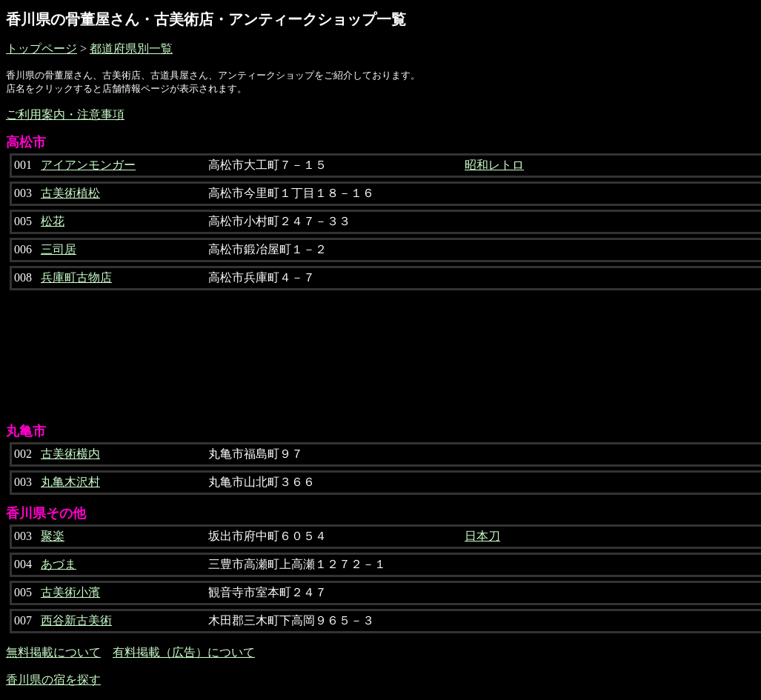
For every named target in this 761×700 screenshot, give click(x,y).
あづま (59, 564)
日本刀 (482, 536)
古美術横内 (70, 454)
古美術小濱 (70, 592)
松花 (53, 221)
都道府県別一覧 (131, 49)
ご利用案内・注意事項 (65, 114)
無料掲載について (53, 652)
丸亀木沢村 (70, 482)
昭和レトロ (494, 165)
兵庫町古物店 (76, 277)
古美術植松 (70, 193)
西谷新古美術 (76, 620)
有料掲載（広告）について (184, 652)
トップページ (41, 49)
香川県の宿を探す (53, 680)
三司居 (59, 249)
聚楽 (53, 536)
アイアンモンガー (88, 165)
